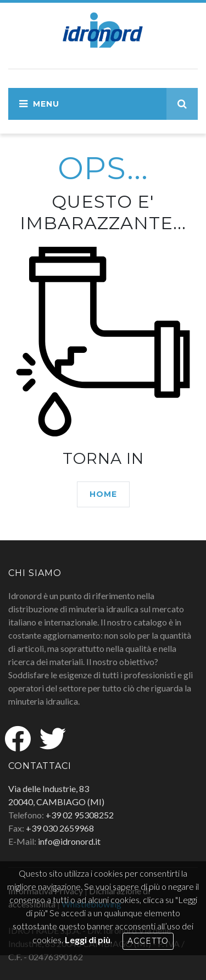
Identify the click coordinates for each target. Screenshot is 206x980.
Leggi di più (88, 940)
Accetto (148, 941)
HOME (103, 494)
